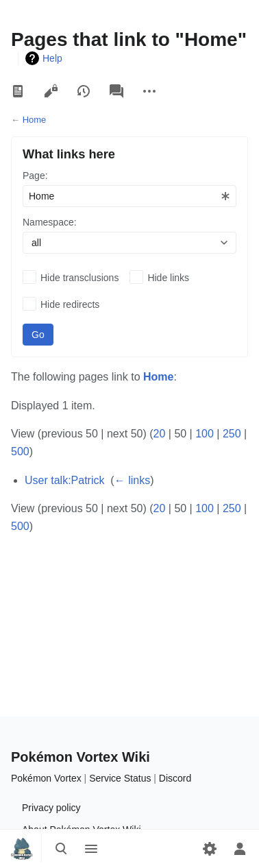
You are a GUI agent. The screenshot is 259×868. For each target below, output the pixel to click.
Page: (35, 176)
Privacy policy (51, 808)
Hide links (168, 278)
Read (18, 91)
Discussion (116, 91)
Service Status (120, 778)
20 (160, 434)
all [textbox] (36, 243)
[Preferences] (210, 849)
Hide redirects (70, 304)
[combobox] (129, 196)
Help (52, 58)
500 (20, 451)
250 (232, 434)
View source (51, 91)
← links (132, 480)
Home (35, 120)
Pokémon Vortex (46, 778)
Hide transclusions (79, 278)
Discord (175, 778)
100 (205, 434)
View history (84, 91)
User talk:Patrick (64, 480)
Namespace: (50, 222)
